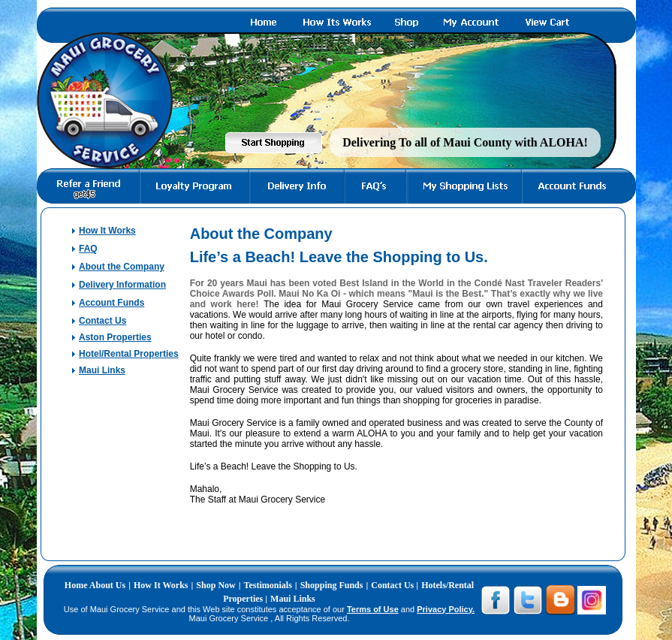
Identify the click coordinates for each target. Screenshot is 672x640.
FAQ (88, 249)
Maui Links (102, 370)
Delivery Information (122, 285)
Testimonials (268, 585)
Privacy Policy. (446, 609)
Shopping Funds (332, 585)
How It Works (107, 231)
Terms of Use (373, 609)
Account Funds (111, 303)
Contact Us (102, 321)
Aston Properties (115, 337)
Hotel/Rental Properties (129, 354)
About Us (107, 585)
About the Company (122, 267)
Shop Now (215, 585)
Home (77, 585)
